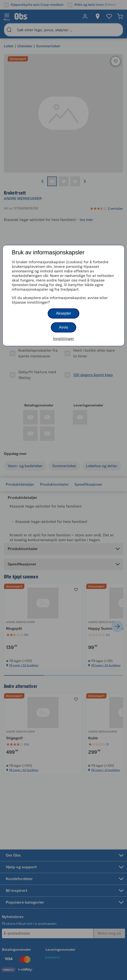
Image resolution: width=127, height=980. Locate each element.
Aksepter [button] (63, 313)
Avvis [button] (64, 327)
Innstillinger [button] (63, 339)
